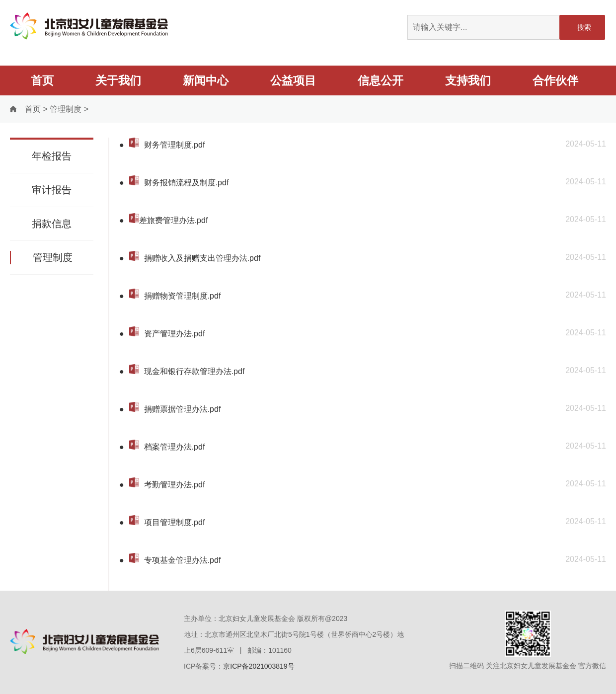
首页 (42, 80)
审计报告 (52, 190)
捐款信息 (52, 224)
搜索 (584, 27)
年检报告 (52, 156)
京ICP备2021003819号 (259, 666)
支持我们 (468, 80)
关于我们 (118, 80)
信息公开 (381, 80)
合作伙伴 (555, 80)
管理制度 (66, 109)
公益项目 (293, 80)
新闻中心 (206, 80)
